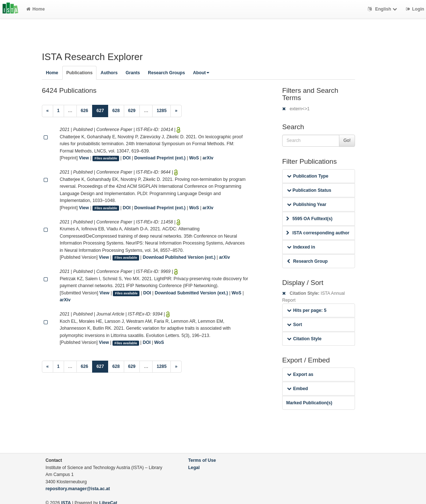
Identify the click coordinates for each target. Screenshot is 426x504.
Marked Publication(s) (309, 403)
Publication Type (308, 176)
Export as (300, 374)
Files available (106, 158)
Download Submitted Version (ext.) (191, 293)
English (383, 9)
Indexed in (301, 247)
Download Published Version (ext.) (179, 257)
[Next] (176, 111)
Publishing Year (307, 205)
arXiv (208, 158)
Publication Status (309, 190)
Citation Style (304, 339)
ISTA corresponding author (318, 233)
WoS (194, 158)
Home (35, 9)
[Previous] (48, 111)
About (201, 73)
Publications (79, 73)
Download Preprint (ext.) (160, 158)
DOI (127, 158)
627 (102, 110)
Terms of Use (202, 460)
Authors (109, 73)
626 (84, 111)
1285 (161, 111)
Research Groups (166, 73)
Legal (194, 468)
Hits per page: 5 (307, 310)
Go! (347, 140)
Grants (133, 73)
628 (116, 111)
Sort (294, 325)
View (84, 158)
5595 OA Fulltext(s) (309, 219)
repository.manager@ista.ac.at (78, 489)
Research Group (307, 261)
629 (132, 111)
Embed (297, 389)
